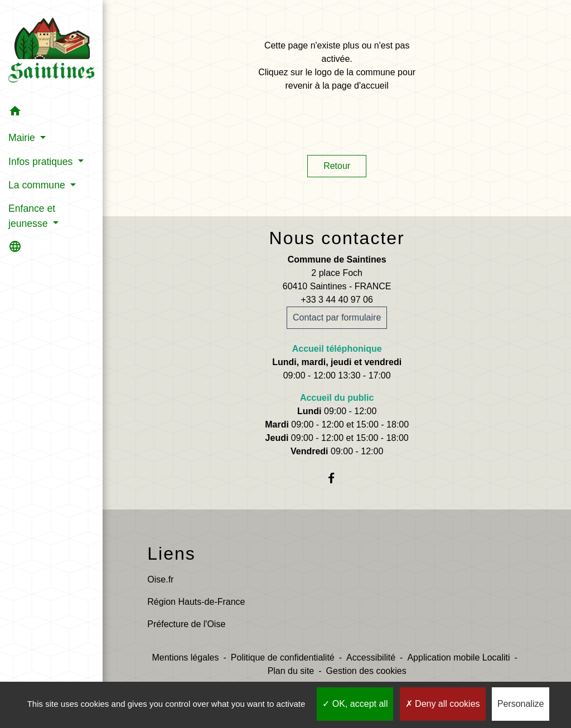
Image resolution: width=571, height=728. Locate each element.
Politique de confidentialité (283, 657)
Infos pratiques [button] (42, 162)
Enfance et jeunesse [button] (32, 216)
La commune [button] (38, 185)
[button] (51, 113)
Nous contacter (337, 238)
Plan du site (291, 671)
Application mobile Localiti (458, 657)
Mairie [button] (23, 138)
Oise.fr (160, 579)
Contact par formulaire (337, 317)
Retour (337, 166)
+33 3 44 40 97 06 (337, 300)
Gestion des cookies (366, 671)
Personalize (521, 704)
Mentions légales (185, 657)
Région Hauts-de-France (196, 602)
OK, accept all (355, 704)
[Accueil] (51, 50)
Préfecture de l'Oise (186, 624)
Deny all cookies (443, 704)
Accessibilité (371, 657)
